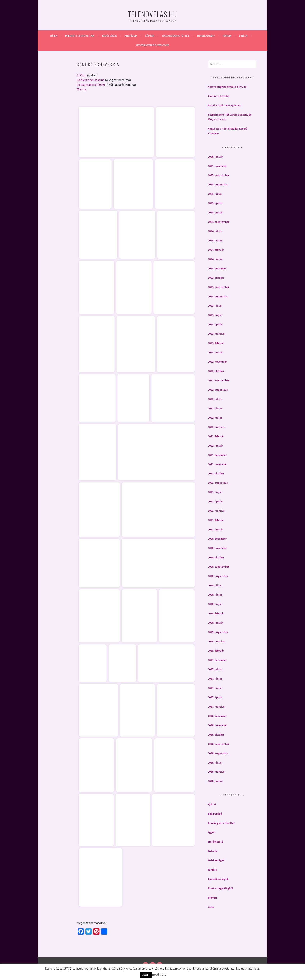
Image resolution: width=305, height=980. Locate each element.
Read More (159, 974)
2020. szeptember (219, 567)
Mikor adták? (206, 36)
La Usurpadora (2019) (91, 85)
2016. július (215, 763)
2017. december (217, 660)
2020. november (217, 548)
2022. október (216, 371)
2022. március (216, 427)
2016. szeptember (219, 744)
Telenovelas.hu (152, 14)
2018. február (216, 651)
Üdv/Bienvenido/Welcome (152, 45)
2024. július (215, 231)
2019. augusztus (218, 632)
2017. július (215, 669)
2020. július (215, 585)
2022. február (216, 436)
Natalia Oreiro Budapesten (224, 105)
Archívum (131, 36)
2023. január (215, 352)
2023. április (215, 324)
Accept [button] (146, 975)
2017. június (215, 679)
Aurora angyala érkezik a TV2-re (227, 87)
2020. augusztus (218, 576)
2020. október (216, 557)
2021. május (215, 492)
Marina (81, 89)
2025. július (215, 194)
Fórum (227, 36)
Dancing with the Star (221, 823)
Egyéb (212, 832)
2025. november (217, 166)
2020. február (216, 613)
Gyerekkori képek (218, 879)
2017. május (215, 688)
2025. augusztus (218, 184)
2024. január (215, 259)
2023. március (216, 334)
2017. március (216, 707)
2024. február (216, 250)
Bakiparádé (215, 814)
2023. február (216, 343)
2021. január (215, 529)
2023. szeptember (219, 287)
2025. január (215, 212)
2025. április (215, 203)
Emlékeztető (216, 842)
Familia (212, 870)
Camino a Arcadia (219, 96)
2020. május (215, 604)
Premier (213, 898)
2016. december (217, 716)
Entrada (213, 851)
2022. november (217, 362)
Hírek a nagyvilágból (220, 888)
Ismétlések (109, 36)
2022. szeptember (219, 380)
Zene (211, 907)
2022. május (215, 418)
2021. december (217, 455)
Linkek (243, 36)
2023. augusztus (218, 296)
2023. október (216, 278)
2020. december (217, 539)
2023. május (215, 315)
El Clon (82, 75)
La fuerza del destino (91, 80)
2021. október (216, 473)
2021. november (217, 464)
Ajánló (212, 804)
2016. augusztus (218, 753)
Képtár (150, 36)
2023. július (215, 306)
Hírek (54, 36)
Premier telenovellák (80, 36)
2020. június (215, 595)
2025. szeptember (219, 175)
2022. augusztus (218, 390)
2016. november (217, 725)
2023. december (217, 268)
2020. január (215, 623)
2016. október (216, 735)
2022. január (215, 446)
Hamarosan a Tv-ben (176, 36)
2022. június (215, 408)
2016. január (215, 781)
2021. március (216, 511)
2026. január (215, 157)
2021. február (216, 520)
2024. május (215, 240)
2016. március (216, 772)
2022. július (215, 399)
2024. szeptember (219, 222)
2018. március (216, 641)
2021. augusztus (218, 483)
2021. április (215, 501)
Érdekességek (216, 860)
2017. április (215, 697)
